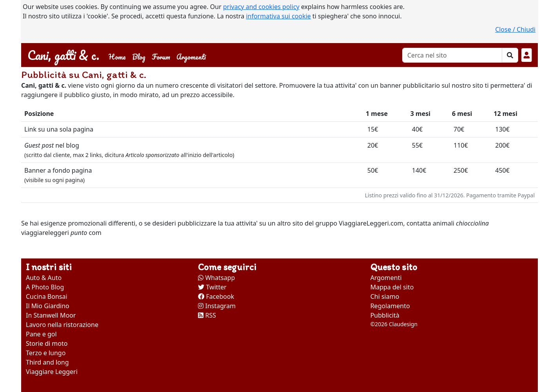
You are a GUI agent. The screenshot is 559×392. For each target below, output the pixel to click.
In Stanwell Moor (51, 315)
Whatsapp (216, 278)
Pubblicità (385, 315)
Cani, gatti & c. (63, 55)
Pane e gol (41, 334)
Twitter (212, 287)
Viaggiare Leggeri (52, 372)
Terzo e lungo (46, 353)
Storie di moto (47, 343)
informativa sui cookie (278, 16)
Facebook (216, 296)
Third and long (47, 362)
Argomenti (191, 56)
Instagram (217, 306)
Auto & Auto (44, 278)
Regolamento (390, 306)
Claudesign (403, 324)
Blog (139, 56)
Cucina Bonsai (47, 296)
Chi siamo (385, 296)
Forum (161, 56)
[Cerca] (452, 55)
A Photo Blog (45, 287)
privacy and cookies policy (261, 7)
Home (119, 56)
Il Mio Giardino (48, 306)
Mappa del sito (392, 287)
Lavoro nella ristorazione (62, 325)
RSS (207, 315)
